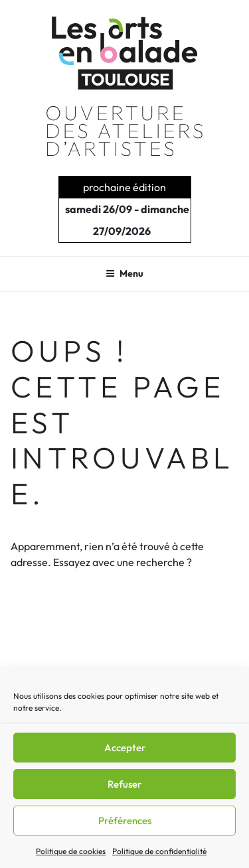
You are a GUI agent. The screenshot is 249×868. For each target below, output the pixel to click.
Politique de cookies (71, 851)
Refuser (124, 784)
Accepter (125, 748)
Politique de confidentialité (159, 851)
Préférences (125, 821)
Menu (124, 273)
